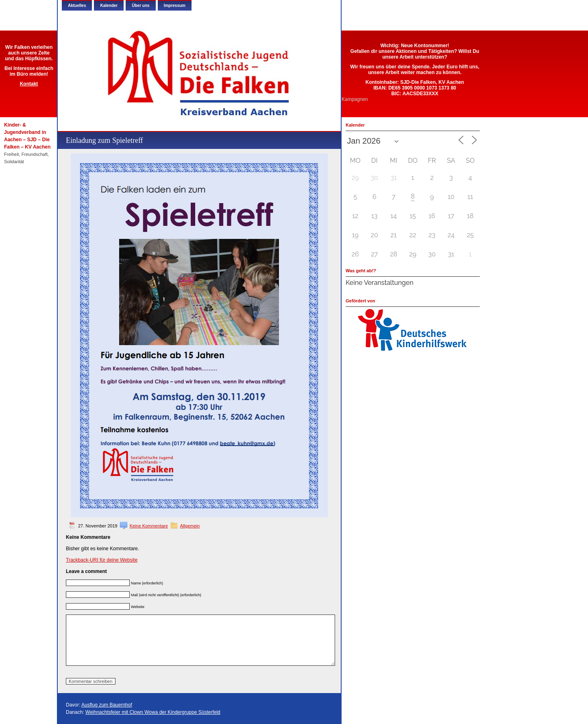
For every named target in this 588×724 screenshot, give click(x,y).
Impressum (175, 5)
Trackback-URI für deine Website (102, 560)
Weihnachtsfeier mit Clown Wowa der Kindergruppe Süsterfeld (153, 712)
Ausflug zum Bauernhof (107, 705)
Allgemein (190, 526)
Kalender (109, 5)
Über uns (140, 5)
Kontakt (29, 84)
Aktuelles (77, 5)
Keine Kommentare (149, 526)
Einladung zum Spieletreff (105, 140)
